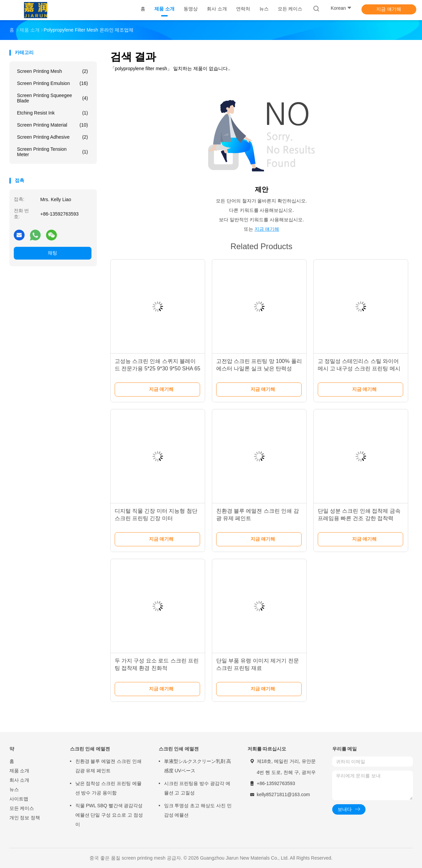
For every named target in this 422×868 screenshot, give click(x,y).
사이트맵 (19, 799)
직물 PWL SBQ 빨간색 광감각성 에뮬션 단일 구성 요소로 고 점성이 (109, 815)
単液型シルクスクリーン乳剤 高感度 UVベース (198, 766)
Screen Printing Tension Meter (53, 152)
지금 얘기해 (389, 9)
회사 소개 (20, 780)
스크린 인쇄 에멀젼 (90, 749)
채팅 (52, 253)
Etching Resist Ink (53, 113)
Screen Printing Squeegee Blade (53, 98)
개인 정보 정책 (25, 818)
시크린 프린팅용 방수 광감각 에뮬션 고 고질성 (197, 788)
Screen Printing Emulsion (53, 83)
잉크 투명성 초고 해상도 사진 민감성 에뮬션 (198, 810)
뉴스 (14, 789)
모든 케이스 (22, 808)
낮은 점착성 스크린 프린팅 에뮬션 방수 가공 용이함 (109, 788)
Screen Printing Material (53, 125)
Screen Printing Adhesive (53, 137)
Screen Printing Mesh (53, 71)
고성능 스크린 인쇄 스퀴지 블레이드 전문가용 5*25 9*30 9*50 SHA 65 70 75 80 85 (158, 369)
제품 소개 (20, 771)
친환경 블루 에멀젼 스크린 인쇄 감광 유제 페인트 (109, 766)
